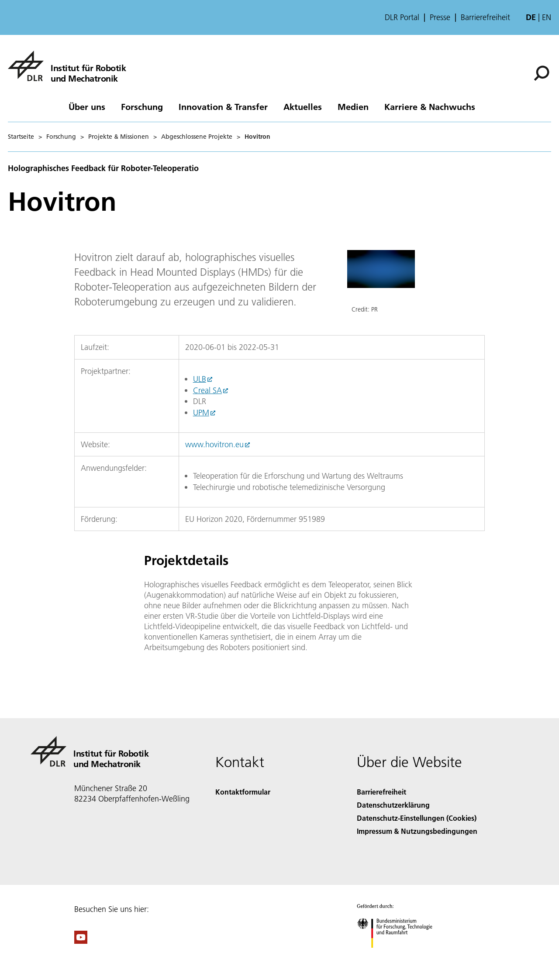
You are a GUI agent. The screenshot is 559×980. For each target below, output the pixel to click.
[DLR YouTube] (81, 941)
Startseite (21, 137)
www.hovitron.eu (214, 444)
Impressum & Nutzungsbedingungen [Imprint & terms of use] (417, 831)
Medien (353, 106)
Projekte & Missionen (119, 137)
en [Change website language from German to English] (547, 17)
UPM (201, 413)
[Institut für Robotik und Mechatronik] (67, 66)
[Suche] (542, 73)
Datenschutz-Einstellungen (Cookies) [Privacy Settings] (417, 818)
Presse (440, 17)
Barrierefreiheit (485, 17)
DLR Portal (402, 17)
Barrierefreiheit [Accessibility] (381, 792)
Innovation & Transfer (223, 106)
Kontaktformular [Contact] (243, 792)
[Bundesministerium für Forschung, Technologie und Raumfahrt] (399, 955)
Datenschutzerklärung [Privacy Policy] (393, 805)
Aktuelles (303, 106)
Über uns (87, 106)
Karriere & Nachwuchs (430, 106)
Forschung (142, 106)
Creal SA (207, 390)
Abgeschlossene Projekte (197, 137)
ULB (200, 379)
